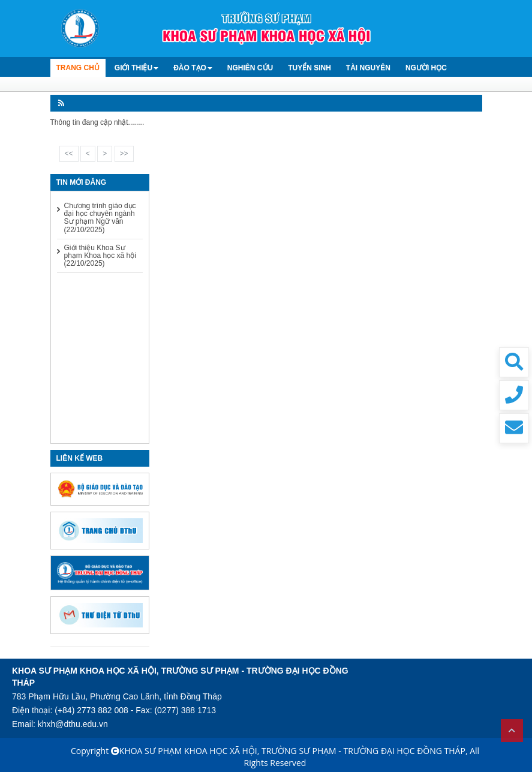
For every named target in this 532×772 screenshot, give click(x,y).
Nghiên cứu (250, 68)
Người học (426, 68)
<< (69, 154)
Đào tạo (193, 68)
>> (124, 154)
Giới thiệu (136, 68)
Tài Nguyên (368, 68)
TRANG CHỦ (78, 68)
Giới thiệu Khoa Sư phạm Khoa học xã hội (100, 256)
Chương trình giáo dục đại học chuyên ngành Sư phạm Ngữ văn (100, 218)
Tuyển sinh (309, 68)
